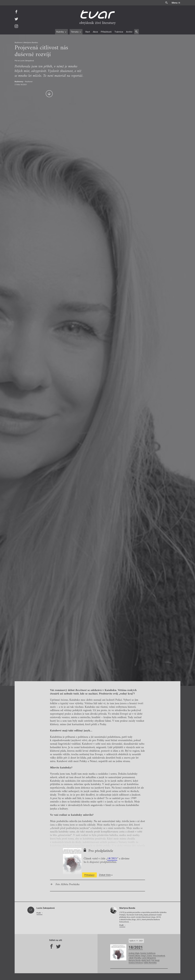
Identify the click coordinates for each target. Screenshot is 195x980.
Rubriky (61, 32)
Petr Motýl (155, 960)
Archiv (129, 32)
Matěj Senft (146, 960)
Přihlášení (89, 875)
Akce (95, 32)
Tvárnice (119, 32)
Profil (39, 913)
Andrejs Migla (134, 953)
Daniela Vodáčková (148, 953)
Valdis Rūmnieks (150, 963)
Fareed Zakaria (135, 956)
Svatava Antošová (136, 963)
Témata (76, 32)
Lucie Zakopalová (149, 958)
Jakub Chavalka (135, 958)
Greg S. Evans (147, 956)
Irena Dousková (159, 956)
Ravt (88, 32)
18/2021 (112, 859)
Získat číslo (106, 875)
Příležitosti (106, 32)
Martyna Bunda (135, 960)
